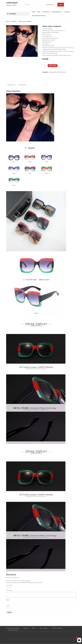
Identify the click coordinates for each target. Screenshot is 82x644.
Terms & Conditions (57, 628)
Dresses (26, 628)
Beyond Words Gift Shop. (39, 16)
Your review (10, 590)
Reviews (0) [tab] (23, 85)
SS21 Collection (62, 72)
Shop (39, 12)
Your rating (9, 585)
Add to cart (53, 66)
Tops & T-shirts (43, 628)
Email (8, 606)
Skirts (34, 628)
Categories (12, 14)
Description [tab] (11, 85)
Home (33, 12)
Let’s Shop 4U (46, 12)
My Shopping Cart (57, 12)
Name (8, 600)
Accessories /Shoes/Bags (13, 628)
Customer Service (13, 630)
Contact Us (67, 12)
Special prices (53, 72)
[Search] (44, 5)
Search (61, 5)
